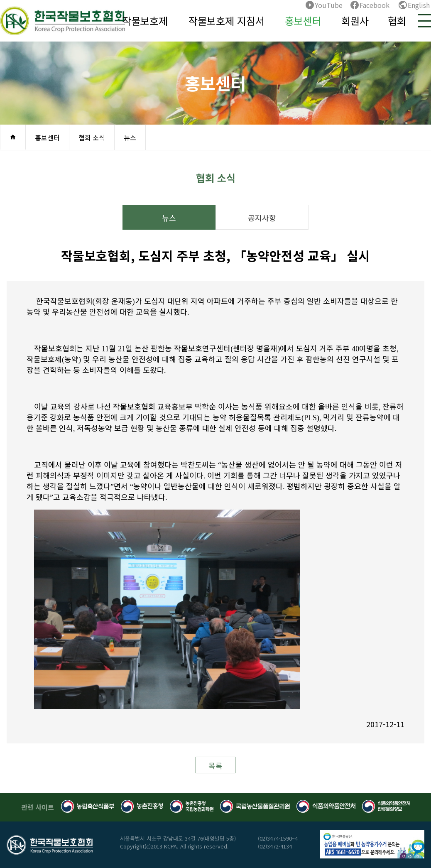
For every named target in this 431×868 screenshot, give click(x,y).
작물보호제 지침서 (227, 21)
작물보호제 (145, 21)
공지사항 (262, 218)
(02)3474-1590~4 (278, 838)
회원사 (355, 21)
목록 (215, 765)
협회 (397, 21)
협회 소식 (92, 137)
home (13, 137)
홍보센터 (303, 21)
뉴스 (130, 137)
